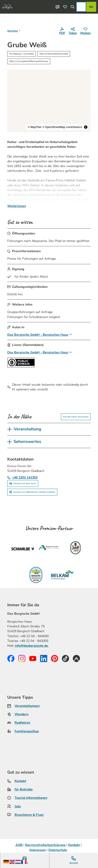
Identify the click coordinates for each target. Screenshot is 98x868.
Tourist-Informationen (31, 798)
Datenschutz (58, 850)
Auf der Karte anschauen (76, 417)
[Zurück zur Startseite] (7, 7)
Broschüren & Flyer (29, 815)
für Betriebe (24, 789)
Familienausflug (27, 731)
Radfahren (22, 723)
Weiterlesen (17, 206)
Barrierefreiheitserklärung (45, 845)
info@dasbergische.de (32, 646)
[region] (49, 101)
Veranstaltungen (27, 706)
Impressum (38, 850)
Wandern (21, 714)
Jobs (18, 806)
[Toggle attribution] (86, 127)
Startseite (13, 31)
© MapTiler (34, 127)
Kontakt (20, 781)
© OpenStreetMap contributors (62, 127)
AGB (19, 845)
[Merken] (85, 31)
